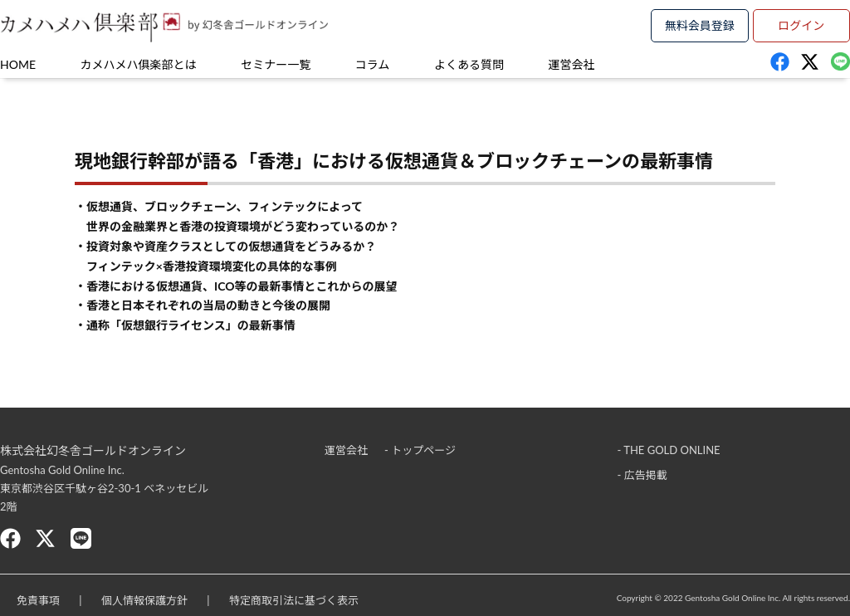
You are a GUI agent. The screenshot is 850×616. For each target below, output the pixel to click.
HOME (18, 64)
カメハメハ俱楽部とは (139, 64)
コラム (373, 64)
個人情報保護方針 (144, 600)
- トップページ (420, 450)
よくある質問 (469, 64)
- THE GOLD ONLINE (669, 450)
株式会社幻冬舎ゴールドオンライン (93, 450)
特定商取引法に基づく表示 (294, 600)
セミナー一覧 (276, 64)
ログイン (801, 25)
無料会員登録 (700, 25)
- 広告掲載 (642, 475)
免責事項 (38, 600)
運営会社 (572, 64)
